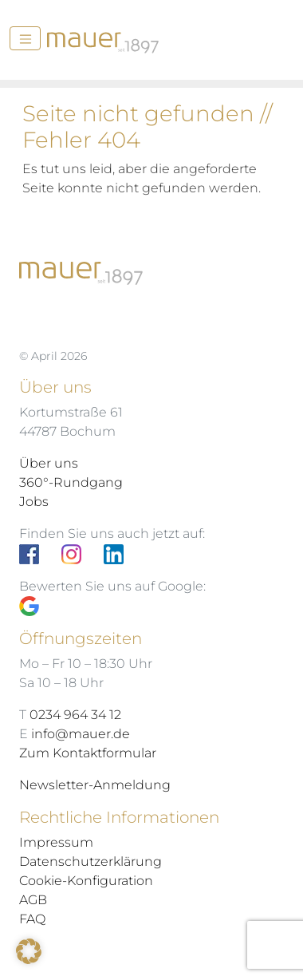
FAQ (32, 919)
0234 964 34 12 (75, 715)
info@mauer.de (81, 734)
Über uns (49, 463)
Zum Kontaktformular (88, 753)
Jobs (34, 502)
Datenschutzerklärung (91, 861)
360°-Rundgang (71, 482)
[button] (29, 951)
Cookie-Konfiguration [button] (86, 881)
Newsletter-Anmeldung (95, 785)
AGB (33, 900)
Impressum (56, 842)
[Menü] (25, 38)
